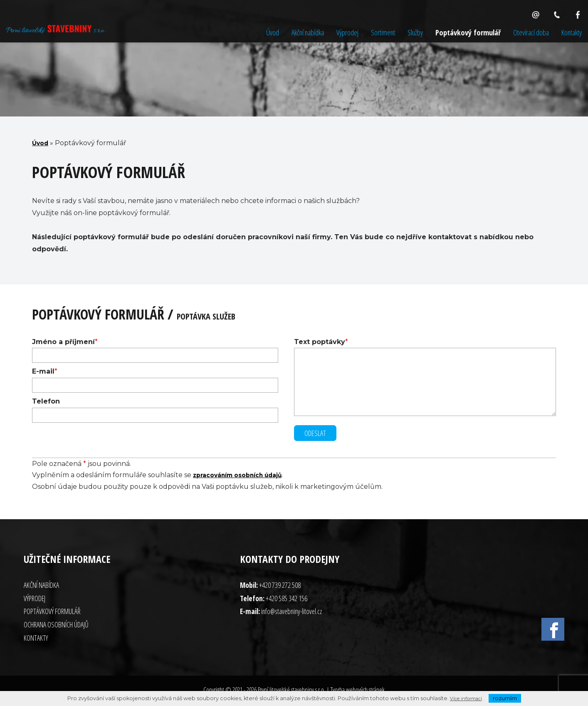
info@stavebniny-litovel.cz (292, 613)
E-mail (43, 371)
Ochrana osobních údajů (56, 626)
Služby (415, 32)
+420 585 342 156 (287, 600)
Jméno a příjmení (63, 342)
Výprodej (347, 32)
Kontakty (572, 32)
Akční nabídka (308, 32)
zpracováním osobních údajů (245, 477)
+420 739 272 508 (280, 587)
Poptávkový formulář (468, 32)
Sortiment (383, 32)
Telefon (46, 401)
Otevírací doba (531, 32)
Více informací (466, 698)
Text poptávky (320, 342)
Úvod (273, 32)
